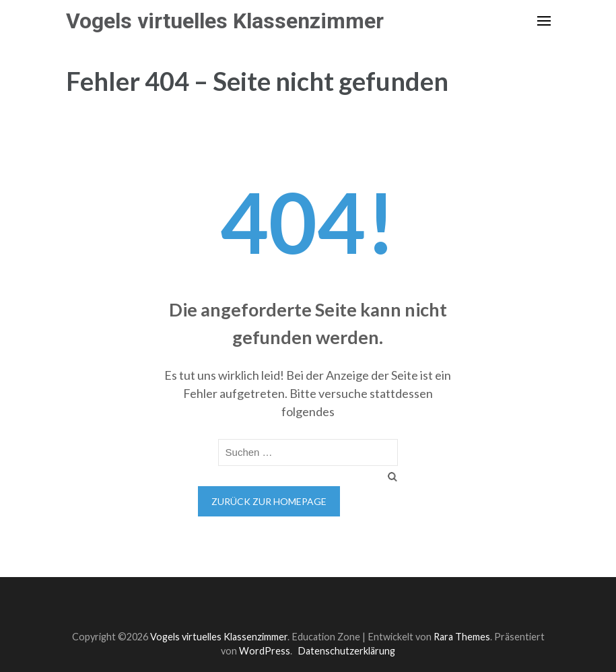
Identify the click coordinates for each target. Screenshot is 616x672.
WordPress (265, 651)
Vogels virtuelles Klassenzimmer (225, 21)
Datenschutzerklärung (346, 651)
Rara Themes (462, 637)
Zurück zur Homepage (269, 501)
